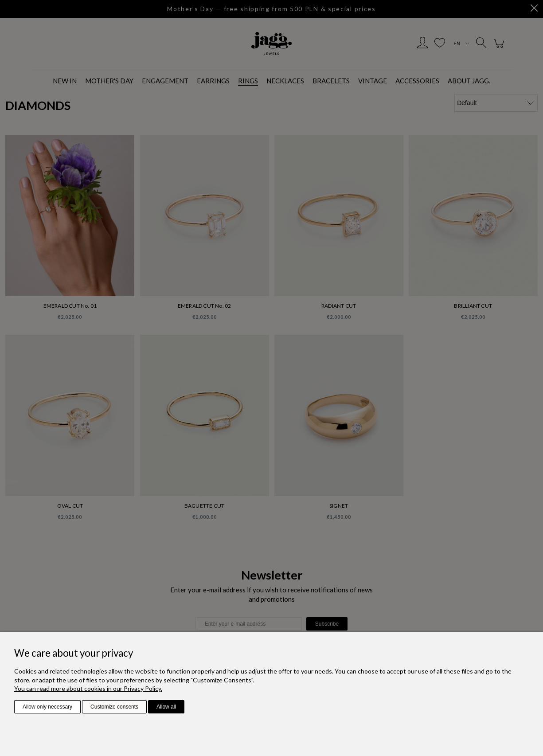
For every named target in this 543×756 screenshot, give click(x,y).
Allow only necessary (47, 707)
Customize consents (114, 707)
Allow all (166, 707)
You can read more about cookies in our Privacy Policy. (88, 688)
